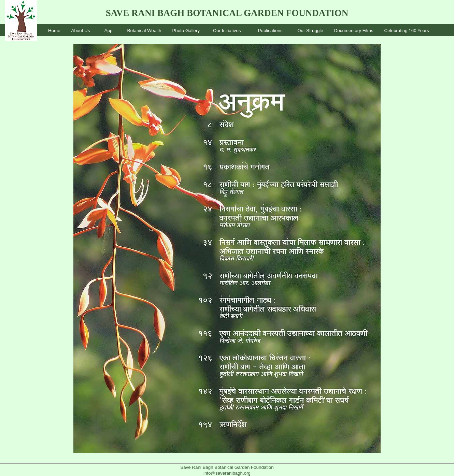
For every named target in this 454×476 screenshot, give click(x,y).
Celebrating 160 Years (407, 31)
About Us (81, 31)
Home (54, 31)
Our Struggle (310, 31)
